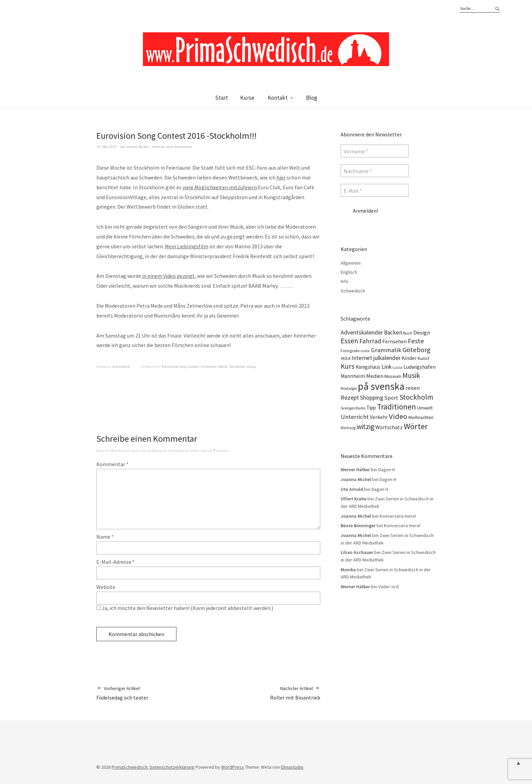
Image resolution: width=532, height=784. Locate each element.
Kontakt (278, 98)
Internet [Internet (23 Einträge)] (362, 358)
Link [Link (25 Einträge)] (386, 367)
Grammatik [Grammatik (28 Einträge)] (386, 350)
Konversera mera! (398, 516)
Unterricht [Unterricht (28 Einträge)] (355, 417)
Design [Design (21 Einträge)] (422, 333)
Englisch (349, 272)
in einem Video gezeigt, (169, 276)
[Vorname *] (375, 151)
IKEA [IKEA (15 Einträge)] (346, 358)
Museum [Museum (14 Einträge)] (393, 376)
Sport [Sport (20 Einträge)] (391, 398)
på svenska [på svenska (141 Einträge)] (381, 386)
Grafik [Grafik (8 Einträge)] (365, 351)
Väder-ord (388, 587)
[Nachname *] (375, 171)
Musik (223, 366)
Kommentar (112, 464)
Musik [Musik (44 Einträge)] (411, 375)
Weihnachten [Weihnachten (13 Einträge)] (421, 417)
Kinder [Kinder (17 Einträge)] (409, 358)
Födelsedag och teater (122, 693)
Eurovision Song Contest (180, 366)
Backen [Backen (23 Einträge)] (393, 332)
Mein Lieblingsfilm (187, 246)
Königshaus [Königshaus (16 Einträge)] (368, 367)
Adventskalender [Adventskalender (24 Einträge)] (362, 332)
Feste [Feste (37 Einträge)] (416, 341)
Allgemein (351, 263)
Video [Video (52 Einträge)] (398, 416)
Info (345, 281)
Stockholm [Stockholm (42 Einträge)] (416, 397)
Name (105, 537)
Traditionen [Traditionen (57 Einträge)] (396, 407)
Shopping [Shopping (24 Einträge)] (372, 398)
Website (106, 587)
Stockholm (237, 366)
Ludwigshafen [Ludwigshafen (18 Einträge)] (420, 367)
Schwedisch (121, 366)
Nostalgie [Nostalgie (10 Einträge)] (349, 388)
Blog (312, 98)
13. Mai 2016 (106, 147)
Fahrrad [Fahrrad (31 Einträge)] (370, 341)
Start (222, 98)
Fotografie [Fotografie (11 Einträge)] (350, 351)
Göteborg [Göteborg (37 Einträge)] (416, 350)
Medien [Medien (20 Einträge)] (375, 376)
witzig (251, 366)
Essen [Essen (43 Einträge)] (349, 341)
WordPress (233, 767)
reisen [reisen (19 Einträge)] (413, 388)
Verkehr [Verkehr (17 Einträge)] (379, 417)
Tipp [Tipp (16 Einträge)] (371, 408)
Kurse (247, 98)
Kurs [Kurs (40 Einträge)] (348, 366)
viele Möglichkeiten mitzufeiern (220, 187)
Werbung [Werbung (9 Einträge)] (348, 428)
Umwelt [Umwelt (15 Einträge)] (425, 408)
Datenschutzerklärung (172, 767)
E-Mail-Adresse (116, 562)
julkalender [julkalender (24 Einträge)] (387, 358)
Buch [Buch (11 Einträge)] (408, 333)
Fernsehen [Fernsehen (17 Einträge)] (395, 341)
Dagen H (387, 470)
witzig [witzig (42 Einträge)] (365, 427)
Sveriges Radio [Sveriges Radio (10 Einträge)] (353, 408)
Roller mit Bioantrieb (295, 693)
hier (281, 177)
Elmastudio (292, 767)
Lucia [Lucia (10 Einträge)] (397, 367)
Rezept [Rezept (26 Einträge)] (350, 397)
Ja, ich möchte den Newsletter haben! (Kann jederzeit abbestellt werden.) (185, 608)
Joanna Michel (137, 147)
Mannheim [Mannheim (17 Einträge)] (353, 376)
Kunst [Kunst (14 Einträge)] (423, 358)
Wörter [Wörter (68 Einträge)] (416, 426)
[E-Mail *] (375, 190)
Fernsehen (208, 366)
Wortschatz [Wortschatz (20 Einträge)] (389, 427)
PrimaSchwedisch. (130, 767)
